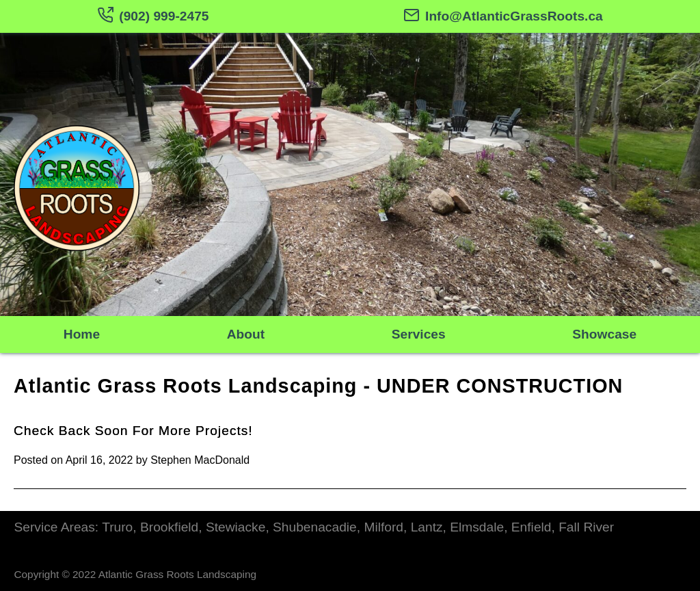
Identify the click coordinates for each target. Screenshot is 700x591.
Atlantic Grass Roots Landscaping (185, 386)
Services (419, 334)
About (246, 334)
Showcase (604, 334)
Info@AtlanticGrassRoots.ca (503, 16)
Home (82, 334)
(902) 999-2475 (153, 16)
